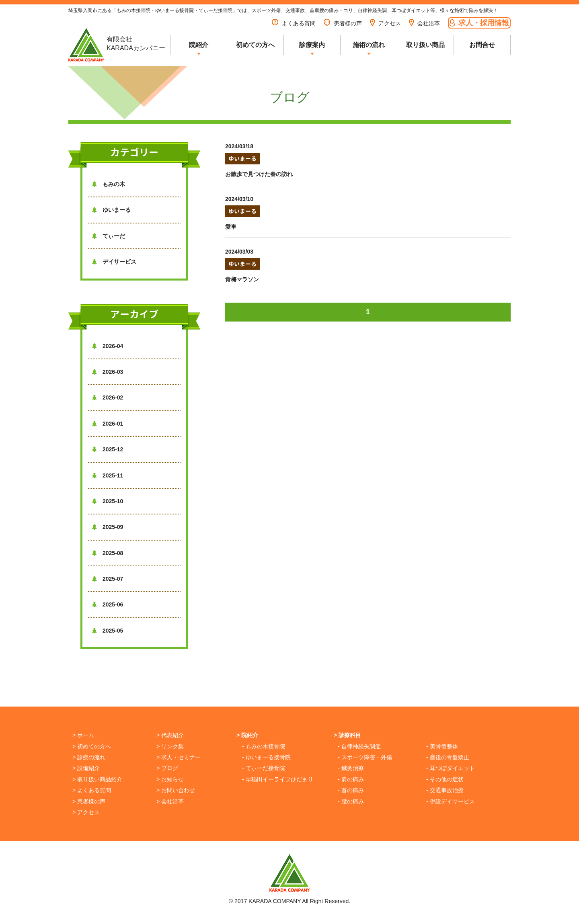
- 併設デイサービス (451, 801)
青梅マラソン (242, 279)
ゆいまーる (111, 210)
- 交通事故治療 (445, 790)
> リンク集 (170, 746)
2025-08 (108, 553)
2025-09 (108, 527)
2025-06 (108, 604)
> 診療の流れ (89, 757)
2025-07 (108, 579)
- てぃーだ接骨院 (264, 768)
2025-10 (108, 501)
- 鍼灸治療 (351, 768)
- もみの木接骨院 (264, 746)
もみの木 (109, 184)
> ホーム (83, 735)
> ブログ (167, 768)
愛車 (231, 227)
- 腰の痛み (351, 801)
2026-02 (108, 397)
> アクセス (86, 812)
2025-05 (108, 631)
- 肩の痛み (351, 779)
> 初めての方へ (92, 746)
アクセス (385, 23)
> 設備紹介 (86, 768)
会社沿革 (424, 23)
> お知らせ (170, 779)
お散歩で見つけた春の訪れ (259, 174)
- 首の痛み (351, 790)
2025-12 (108, 449)
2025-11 (108, 475)
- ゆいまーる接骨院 (266, 757)
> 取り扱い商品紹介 (97, 779)
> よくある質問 (92, 790)
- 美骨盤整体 (442, 746)
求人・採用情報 (479, 23)
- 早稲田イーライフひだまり (278, 779)
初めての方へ (255, 45)
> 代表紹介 (170, 735)
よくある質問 (294, 23)
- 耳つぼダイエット (451, 768)
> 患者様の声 (89, 801)
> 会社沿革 (170, 801)
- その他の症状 (445, 779)
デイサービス (114, 262)
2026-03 (108, 372)
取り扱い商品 (425, 45)
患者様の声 (343, 23)
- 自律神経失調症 (359, 746)
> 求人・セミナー (179, 757)
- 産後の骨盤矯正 (448, 757)
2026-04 (108, 346)
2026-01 (108, 424)
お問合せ (482, 45)
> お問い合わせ (176, 790)
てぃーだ (109, 236)
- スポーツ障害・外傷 (365, 757)
